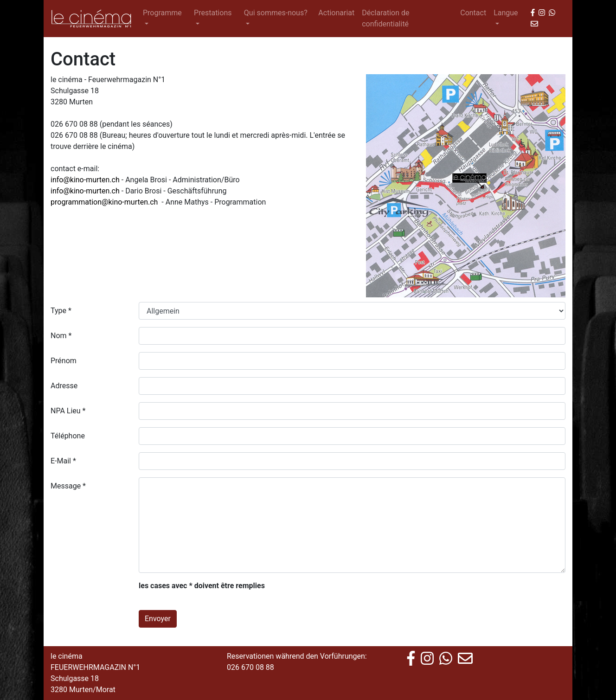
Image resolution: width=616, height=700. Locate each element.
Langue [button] (506, 13)
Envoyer (158, 619)
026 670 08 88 (250, 667)
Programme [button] (162, 13)
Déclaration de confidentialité (385, 18)
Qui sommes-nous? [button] (276, 13)
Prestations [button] (213, 13)
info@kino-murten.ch (85, 180)
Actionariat (336, 13)
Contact (473, 13)
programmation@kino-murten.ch (104, 202)
